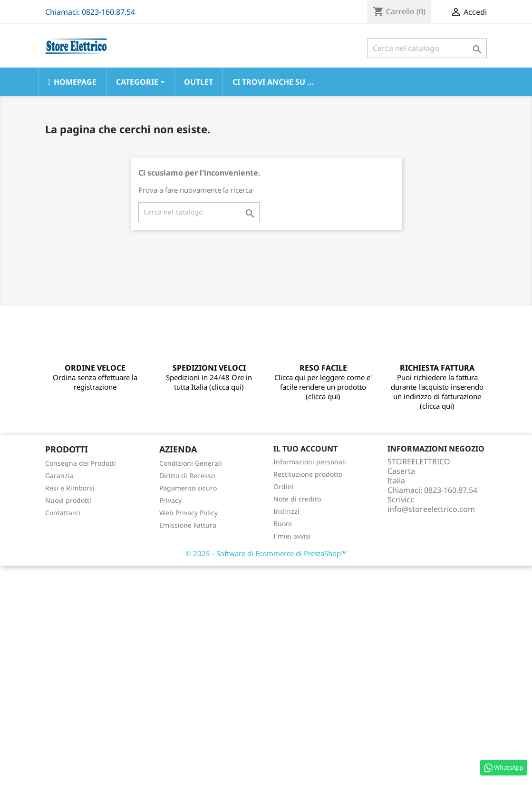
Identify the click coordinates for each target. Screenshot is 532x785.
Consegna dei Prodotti (81, 463)
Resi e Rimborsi (70, 488)
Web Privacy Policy (189, 513)
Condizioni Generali (191, 463)
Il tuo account (305, 449)
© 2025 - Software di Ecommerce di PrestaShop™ (266, 553)
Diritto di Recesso (187, 476)
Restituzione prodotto (308, 474)
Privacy (170, 500)
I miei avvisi (292, 536)
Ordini (284, 486)
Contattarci (63, 513)
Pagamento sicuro (188, 488)
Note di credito (297, 499)
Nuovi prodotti (68, 500)
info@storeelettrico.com (431, 509)
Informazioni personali (310, 462)
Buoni (283, 524)
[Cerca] (427, 48)
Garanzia (59, 476)
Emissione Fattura (188, 525)
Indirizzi (286, 511)
